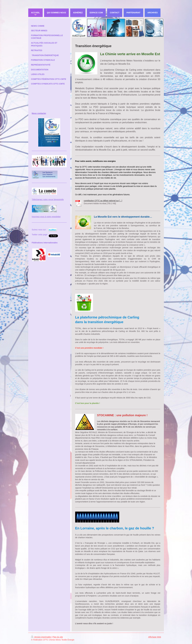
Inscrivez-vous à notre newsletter (46, 217)
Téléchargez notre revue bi (44, 199)
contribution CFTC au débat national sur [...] (103, 201)
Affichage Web (155, 637)
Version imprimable (41, 637)
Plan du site (58, 637)
